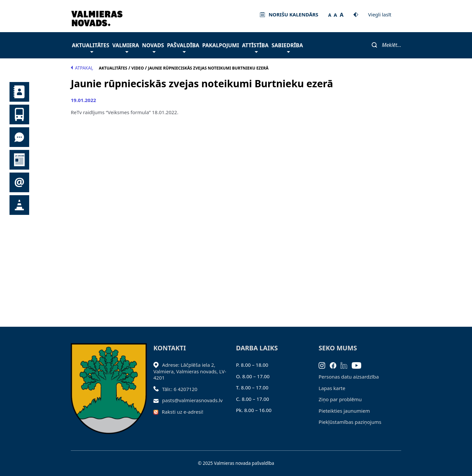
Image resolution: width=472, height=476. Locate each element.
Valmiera (126, 47)
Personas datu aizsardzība (349, 377)
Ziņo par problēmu (340, 399)
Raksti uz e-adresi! (183, 412)
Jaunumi (19, 160)
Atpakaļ (82, 68)
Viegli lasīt (380, 14)
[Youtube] (359, 365)
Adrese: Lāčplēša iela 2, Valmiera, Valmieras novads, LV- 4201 (190, 371)
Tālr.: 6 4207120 (180, 389)
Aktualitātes (90, 47)
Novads (153, 47)
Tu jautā (19, 137)
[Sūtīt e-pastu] (158, 400)
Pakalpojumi (221, 45)
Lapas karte (332, 388)
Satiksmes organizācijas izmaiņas (19, 205)
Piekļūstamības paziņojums (350, 422)
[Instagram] (324, 365)
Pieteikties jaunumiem (19, 182)
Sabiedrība (287, 47)
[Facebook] (335, 365)
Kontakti (19, 92)
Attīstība (255, 47)
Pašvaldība (183, 47)
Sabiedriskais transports (19, 114)
